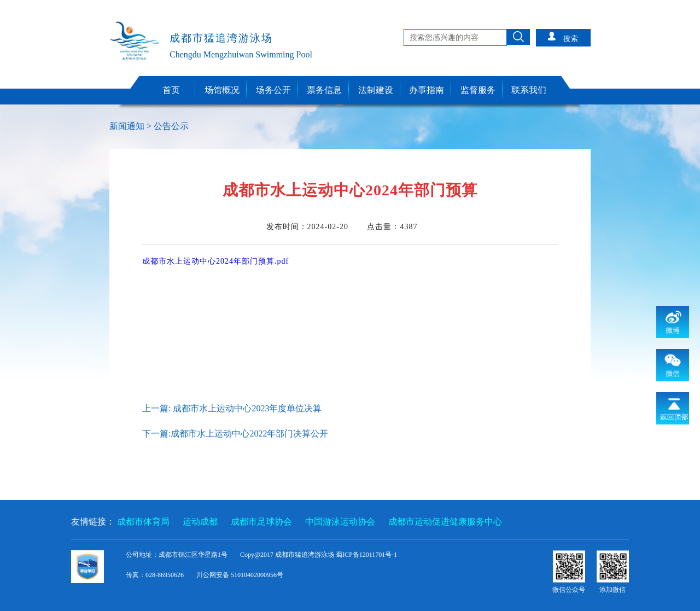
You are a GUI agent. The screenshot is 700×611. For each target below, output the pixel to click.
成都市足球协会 (261, 522)
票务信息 (324, 90)
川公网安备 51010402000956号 (240, 575)
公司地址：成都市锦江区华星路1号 (177, 555)
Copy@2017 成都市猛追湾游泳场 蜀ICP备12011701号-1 (319, 555)
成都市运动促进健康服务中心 (445, 522)
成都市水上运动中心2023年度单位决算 (247, 408)
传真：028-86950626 (156, 575)
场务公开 (273, 90)
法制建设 (376, 90)
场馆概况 (222, 90)
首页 (171, 90)
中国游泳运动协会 (340, 522)
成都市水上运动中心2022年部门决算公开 (249, 433)
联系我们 (529, 90)
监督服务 (478, 90)
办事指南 (427, 90)
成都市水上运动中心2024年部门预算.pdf (215, 261)
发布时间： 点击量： (342, 227)
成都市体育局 (143, 522)
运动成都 (200, 522)
